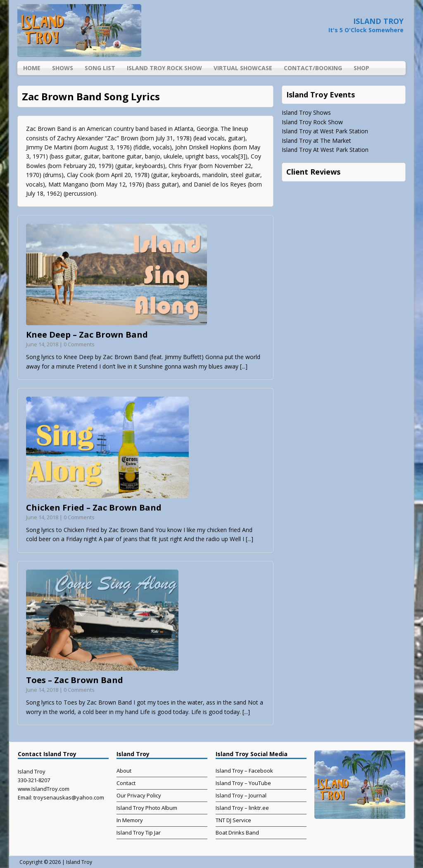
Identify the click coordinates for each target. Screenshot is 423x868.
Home (32, 68)
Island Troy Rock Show (164, 68)
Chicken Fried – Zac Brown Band (94, 507)
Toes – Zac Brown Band (75, 680)
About (124, 771)
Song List (100, 68)
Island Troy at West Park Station (325, 131)
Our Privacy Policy (139, 795)
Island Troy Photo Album (147, 808)
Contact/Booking (313, 68)
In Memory (130, 820)
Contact (126, 783)
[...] (244, 366)
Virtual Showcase (243, 68)
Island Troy (79, 862)
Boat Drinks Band (237, 833)
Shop (361, 68)
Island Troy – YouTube (243, 783)
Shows (63, 68)
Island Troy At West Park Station (325, 150)
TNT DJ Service (233, 820)
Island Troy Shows (306, 112)
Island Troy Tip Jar (139, 833)
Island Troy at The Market (316, 141)
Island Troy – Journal (241, 795)
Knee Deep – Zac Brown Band (87, 335)
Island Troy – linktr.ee (242, 808)
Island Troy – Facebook (244, 771)
